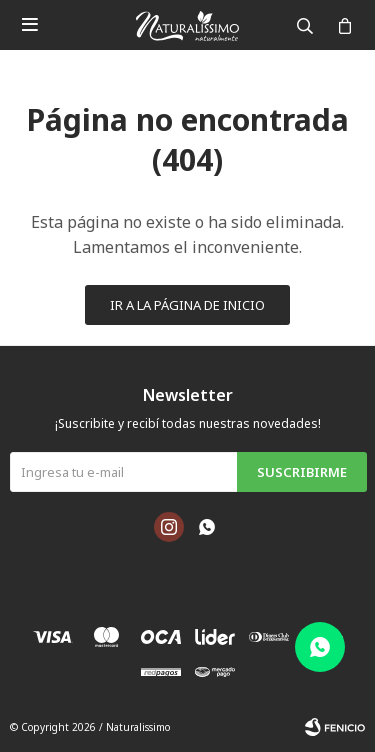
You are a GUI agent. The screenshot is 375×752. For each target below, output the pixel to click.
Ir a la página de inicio (187, 305)
